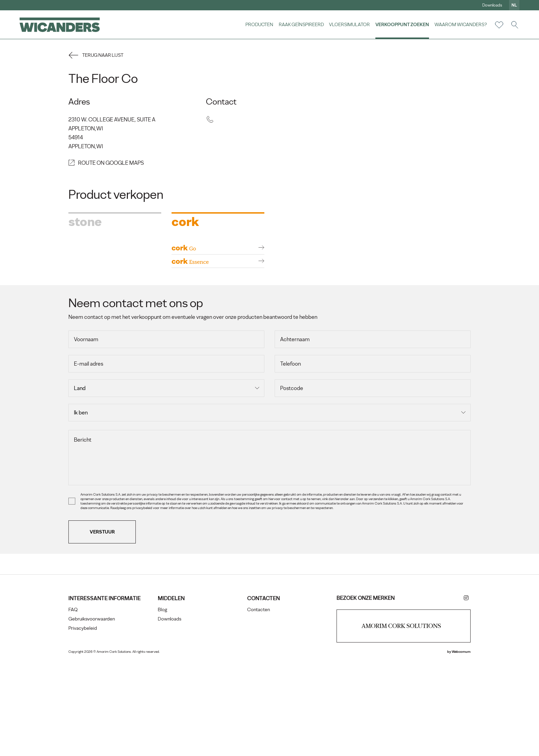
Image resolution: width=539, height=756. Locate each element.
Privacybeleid (86, 730)
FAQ (77, 711)
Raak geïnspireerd (300, 25)
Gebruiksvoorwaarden (95, 720)
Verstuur (106, 627)
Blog (164, 705)
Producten (258, 25)
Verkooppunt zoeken (401, 25)
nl (513, 5)
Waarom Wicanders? (460, 25)
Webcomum (457, 747)
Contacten (259, 705)
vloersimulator (349, 25)
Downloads (491, 5)
